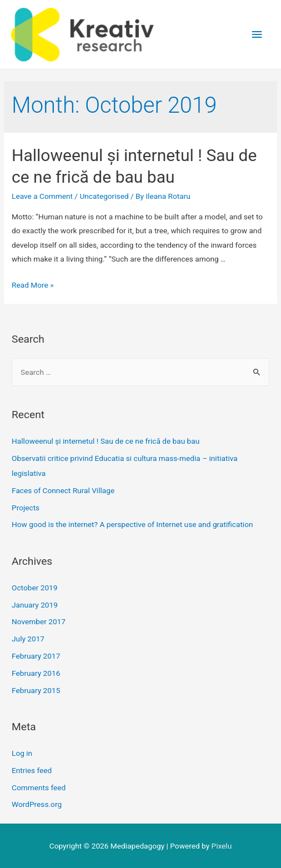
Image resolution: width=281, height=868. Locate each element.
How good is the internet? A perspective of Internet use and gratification (132, 524)
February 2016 (36, 673)
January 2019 (35, 605)
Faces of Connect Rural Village (63, 490)
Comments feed (39, 787)
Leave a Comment (42, 196)
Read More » (33, 285)
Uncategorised (104, 196)
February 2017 (36, 656)
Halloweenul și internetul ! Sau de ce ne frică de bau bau (106, 441)
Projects (26, 508)
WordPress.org (37, 804)
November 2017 (39, 621)
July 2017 (28, 639)
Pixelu (222, 846)
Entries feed (32, 770)
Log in (22, 753)
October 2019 (34, 588)
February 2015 (36, 690)
